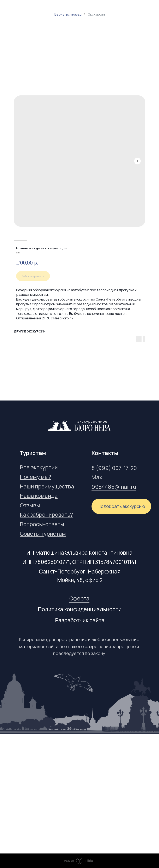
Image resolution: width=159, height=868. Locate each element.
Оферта (79, 598)
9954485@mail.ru (114, 487)
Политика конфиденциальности (80, 609)
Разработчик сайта (80, 620)
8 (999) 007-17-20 (114, 468)
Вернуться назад (68, 14)
